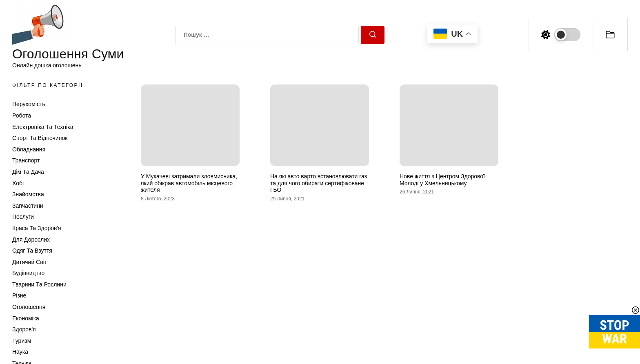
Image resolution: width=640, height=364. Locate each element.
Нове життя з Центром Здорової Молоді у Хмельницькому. (442, 180)
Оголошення (29, 307)
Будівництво (28, 273)
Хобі (18, 183)
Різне (19, 295)
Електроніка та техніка (43, 127)
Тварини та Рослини (39, 284)
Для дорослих (31, 240)
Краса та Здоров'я (37, 228)
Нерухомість (29, 104)
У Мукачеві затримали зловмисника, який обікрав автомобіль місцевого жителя (189, 183)
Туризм (22, 341)
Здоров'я (24, 329)
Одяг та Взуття (32, 251)
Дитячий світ (30, 262)
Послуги (23, 217)
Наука (20, 352)
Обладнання (29, 149)
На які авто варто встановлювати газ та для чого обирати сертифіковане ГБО (319, 183)
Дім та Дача (28, 172)
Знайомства (28, 194)
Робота (22, 115)
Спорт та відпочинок (40, 138)
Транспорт (26, 160)
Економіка (26, 318)
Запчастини (28, 206)
